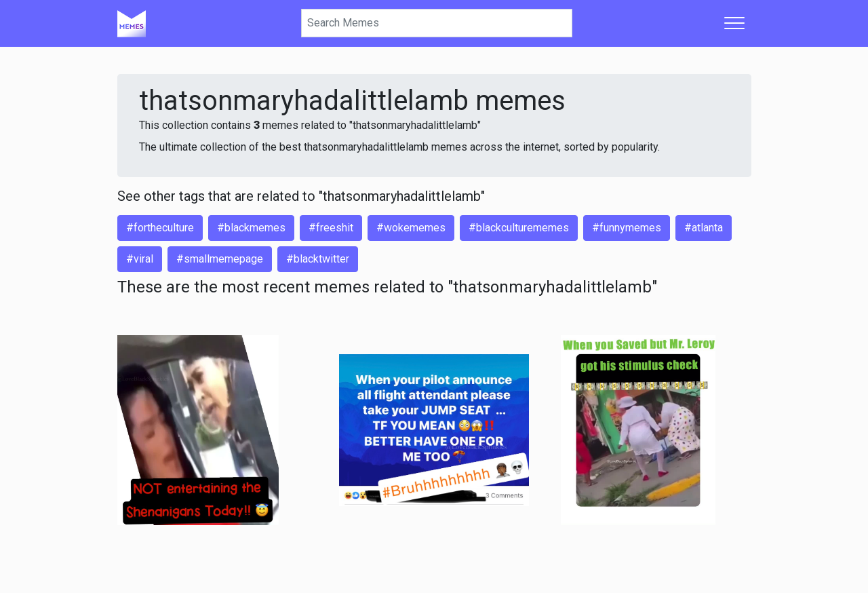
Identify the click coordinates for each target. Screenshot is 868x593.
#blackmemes (251, 228)
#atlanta (704, 228)
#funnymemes (627, 228)
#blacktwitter (318, 259)
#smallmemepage (220, 259)
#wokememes (411, 228)
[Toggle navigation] (734, 23)
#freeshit (331, 228)
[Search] (437, 23)
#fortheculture (160, 228)
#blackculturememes (519, 228)
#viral (140, 259)
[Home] (132, 23)
